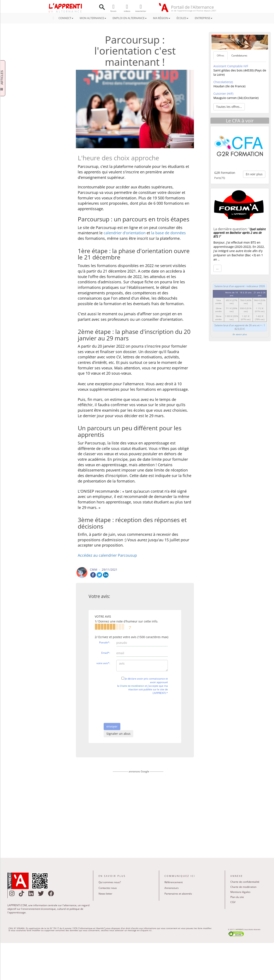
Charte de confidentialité (245, 882)
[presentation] (149, 706)
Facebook (93, 575)
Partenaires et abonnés (178, 894)
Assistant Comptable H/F (231, 66)
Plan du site (237, 897)
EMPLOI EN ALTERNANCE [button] (130, 18)
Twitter (99, 575)
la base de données (168, 233)
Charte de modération (132, 686)
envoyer (112, 726)
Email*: (106, 653)
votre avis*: (103, 663)
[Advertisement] (138, 812)
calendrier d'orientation (125, 233)
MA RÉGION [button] (162, 18)
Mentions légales (240, 892)
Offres (220, 56)
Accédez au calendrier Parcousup (107, 555)
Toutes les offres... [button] (229, 107)
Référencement (174, 882)
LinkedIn (106, 575)
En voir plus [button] (254, 174)
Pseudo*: (105, 642)
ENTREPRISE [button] (204, 18)
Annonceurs (172, 888)
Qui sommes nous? (110, 882)
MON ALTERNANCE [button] (93, 18)
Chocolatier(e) (223, 82)
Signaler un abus (118, 734)
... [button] (217, 268)
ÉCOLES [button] (182, 18)
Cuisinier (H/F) (223, 94)
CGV (233, 902)
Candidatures (239, 56)
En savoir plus (240, 334)
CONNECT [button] (64, 18)
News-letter (105, 894)
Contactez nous (108, 888)
